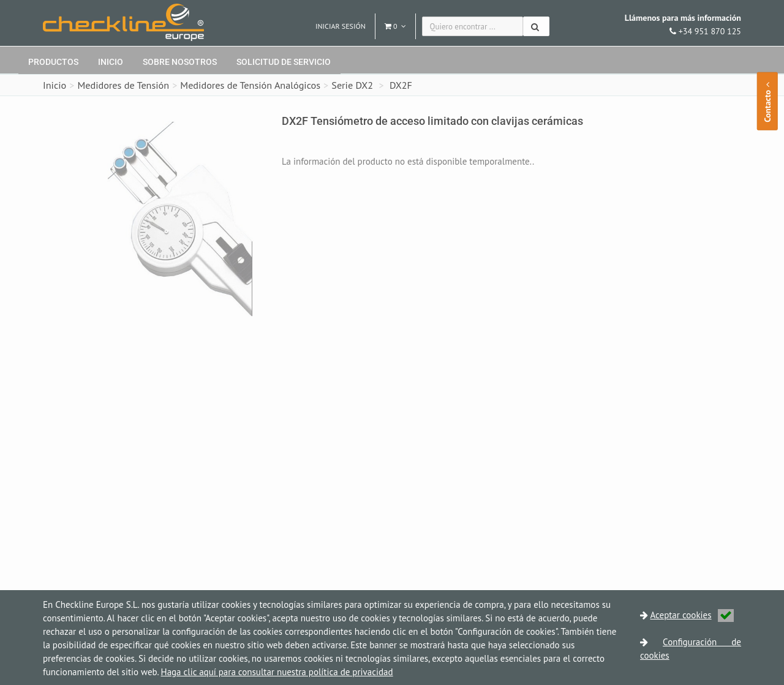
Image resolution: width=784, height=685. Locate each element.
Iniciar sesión (341, 26)
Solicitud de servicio (284, 62)
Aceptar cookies (692, 615)
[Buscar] (536, 26)
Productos (53, 62)
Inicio (111, 62)
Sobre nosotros (180, 62)
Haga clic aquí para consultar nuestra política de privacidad (277, 672)
